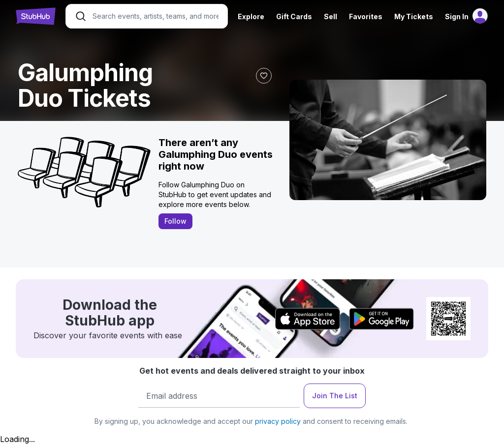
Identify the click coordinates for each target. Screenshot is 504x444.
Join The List (335, 396)
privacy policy (278, 421)
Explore (251, 16)
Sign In (457, 16)
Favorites (366, 16)
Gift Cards (294, 16)
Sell (331, 16)
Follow (175, 221)
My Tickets (414, 16)
